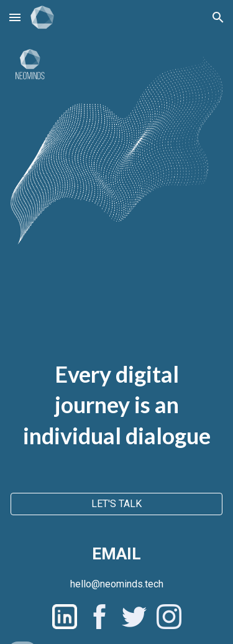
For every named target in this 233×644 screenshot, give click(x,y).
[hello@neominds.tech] (117, 584)
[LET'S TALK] (116, 504)
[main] (116, 385)
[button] (15, 17)
